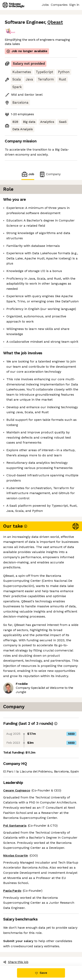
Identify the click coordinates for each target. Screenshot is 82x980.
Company (50, 174)
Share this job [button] (16, 962)
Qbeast (55, 22)
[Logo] (13, 5)
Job (28, 174)
